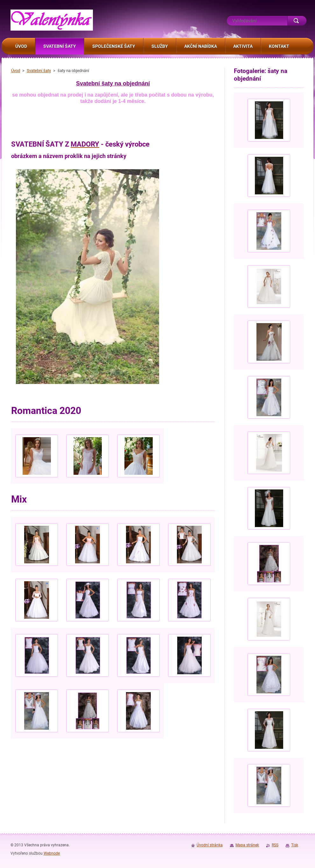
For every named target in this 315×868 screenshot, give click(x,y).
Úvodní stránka (210, 845)
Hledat (297, 21)
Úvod (16, 71)
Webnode (52, 853)
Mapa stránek (247, 845)
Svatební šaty (39, 71)
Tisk (295, 845)
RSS (275, 845)
